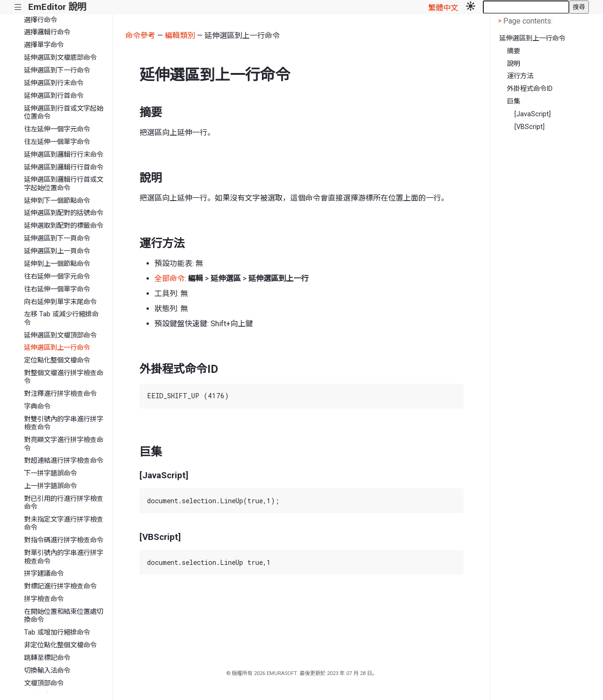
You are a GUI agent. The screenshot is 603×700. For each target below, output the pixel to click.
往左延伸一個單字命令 (57, 142)
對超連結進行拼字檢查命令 (64, 461)
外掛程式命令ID (530, 89)
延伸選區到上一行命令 (57, 348)
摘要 (513, 51)
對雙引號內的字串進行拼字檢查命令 (64, 423)
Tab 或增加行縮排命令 (57, 632)
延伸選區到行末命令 (54, 83)
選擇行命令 (41, 20)
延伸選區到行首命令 (54, 96)
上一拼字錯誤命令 (50, 486)
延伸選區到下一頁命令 (57, 238)
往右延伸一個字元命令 (57, 277)
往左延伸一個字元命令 (57, 129)
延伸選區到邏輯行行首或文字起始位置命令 (64, 184)
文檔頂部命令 (44, 683)
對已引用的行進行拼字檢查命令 (64, 503)
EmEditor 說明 (57, 7)
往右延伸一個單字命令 (57, 289)
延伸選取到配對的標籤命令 (64, 226)
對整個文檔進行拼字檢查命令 (64, 377)
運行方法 (520, 76)
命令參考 (140, 36)
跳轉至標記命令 (47, 658)
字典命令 (37, 406)
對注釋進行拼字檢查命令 (60, 394)
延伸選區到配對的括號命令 (64, 213)
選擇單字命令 (44, 45)
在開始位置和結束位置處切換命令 (64, 616)
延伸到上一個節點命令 (57, 264)
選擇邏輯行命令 (47, 32)
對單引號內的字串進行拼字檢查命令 (64, 557)
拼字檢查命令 (44, 599)
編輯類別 (180, 36)
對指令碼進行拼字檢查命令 (64, 540)
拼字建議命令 (44, 574)
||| (18, 7)
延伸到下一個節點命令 (57, 201)
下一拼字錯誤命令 (50, 473)
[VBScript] (530, 127)
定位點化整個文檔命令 (57, 360)
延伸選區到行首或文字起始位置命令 (64, 113)
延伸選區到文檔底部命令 (60, 58)
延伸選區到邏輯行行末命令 (64, 155)
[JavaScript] (533, 114)
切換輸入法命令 (47, 671)
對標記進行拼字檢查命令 (60, 586)
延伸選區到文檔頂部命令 (60, 335)
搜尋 (579, 7)
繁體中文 (443, 8)
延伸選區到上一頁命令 (57, 251)
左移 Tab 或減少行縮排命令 (61, 318)
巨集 (513, 101)
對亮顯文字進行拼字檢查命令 (64, 444)
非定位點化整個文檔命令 (60, 645)
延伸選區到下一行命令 (57, 70)
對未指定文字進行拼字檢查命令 (64, 523)
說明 (513, 64)
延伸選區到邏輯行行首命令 (64, 167)
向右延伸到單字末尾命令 (60, 302)
